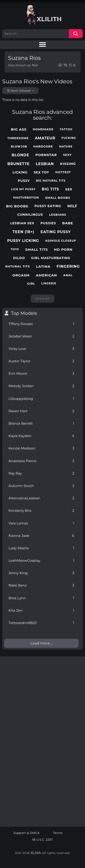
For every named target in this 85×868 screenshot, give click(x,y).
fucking (69, 138)
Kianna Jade (41, 536)
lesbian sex (22, 223)
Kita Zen (41, 610)
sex (69, 189)
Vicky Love (41, 349)
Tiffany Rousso (41, 324)
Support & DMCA (27, 833)
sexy (67, 155)
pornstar (46, 155)
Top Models (24, 313)
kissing (68, 164)
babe (68, 223)
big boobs (17, 206)
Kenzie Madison (41, 448)
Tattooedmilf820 (41, 623)
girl (31, 284)
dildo (19, 258)
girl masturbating (51, 258)
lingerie (49, 283)
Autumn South (41, 486)
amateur (45, 138)
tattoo (66, 129)
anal (68, 275)
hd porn (63, 250)
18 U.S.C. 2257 (42, 840)
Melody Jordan (41, 386)
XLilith (36, 853)
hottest (63, 172)
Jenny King (41, 573)
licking (20, 172)
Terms (58, 833)
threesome (18, 138)
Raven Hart (41, 411)
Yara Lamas (41, 523)
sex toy (41, 172)
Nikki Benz (41, 585)
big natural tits (51, 181)
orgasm (21, 275)
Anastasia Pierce (41, 461)
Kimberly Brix (41, 511)
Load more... (41, 643)
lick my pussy (23, 189)
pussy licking (23, 241)
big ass (19, 129)
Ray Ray (41, 473)
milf (72, 206)
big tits (50, 189)
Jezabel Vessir (41, 336)
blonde (20, 155)
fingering (68, 266)
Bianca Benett (41, 423)
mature (66, 147)
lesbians (58, 215)
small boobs (58, 198)
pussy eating (48, 206)
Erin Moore (41, 373)
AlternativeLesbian (41, 498)
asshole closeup (61, 241)
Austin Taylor (41, 361)
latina (43, 267)
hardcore (43, 146)
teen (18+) (24, 232)
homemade (43, 129)
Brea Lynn (41, 598)
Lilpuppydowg (41, 399)
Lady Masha (41, 548)
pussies (48, 223)
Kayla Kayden (41, 436)
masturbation (26, 198)
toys (15, 249)
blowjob (19, 147)
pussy (24, 181)
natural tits (18, 266)
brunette (19, 164)
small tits (36, 250)
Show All (42, 298)
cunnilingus (30, 215)
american (46, 275)
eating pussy (56, 232)
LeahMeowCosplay (41, 560)
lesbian (45, 164)
